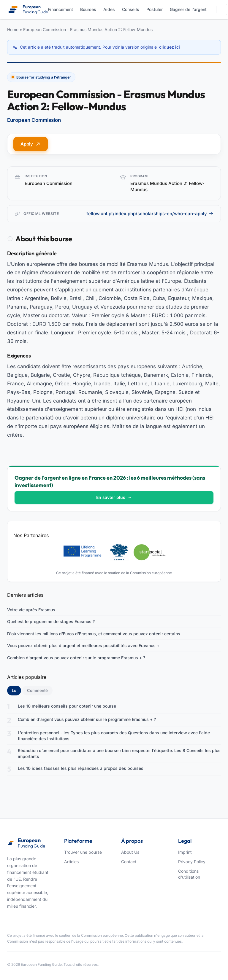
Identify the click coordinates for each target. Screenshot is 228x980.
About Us (130, 852)
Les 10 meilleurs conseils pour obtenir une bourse (67, 706)
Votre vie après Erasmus (31, 610)
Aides (109, 9)
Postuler (155, 9)
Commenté (37, 690)
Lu (16, 690)
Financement (60, 9)
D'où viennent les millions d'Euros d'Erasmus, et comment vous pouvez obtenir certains (94, 634)
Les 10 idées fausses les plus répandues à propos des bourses (81, 768)
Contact (129, 862)
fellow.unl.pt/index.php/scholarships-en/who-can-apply (150, 214)
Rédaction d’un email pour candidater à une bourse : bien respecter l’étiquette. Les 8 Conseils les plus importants (119, 753)
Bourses (88, 9)
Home (13, 29)
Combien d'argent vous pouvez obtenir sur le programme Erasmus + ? (76, 658)
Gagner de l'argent (188, 9)
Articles (71, 862)
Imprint (185, 852)
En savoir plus (114, 497)
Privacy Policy (192, 862)
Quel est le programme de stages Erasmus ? (51, 621)
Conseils (131, 9)
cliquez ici (170, 47)
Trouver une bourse (83, 852)
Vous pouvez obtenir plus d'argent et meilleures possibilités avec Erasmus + (83, 645)
